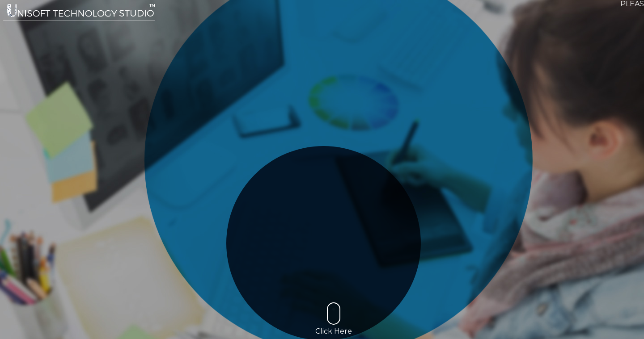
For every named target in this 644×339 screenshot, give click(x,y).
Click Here (334, 319)
